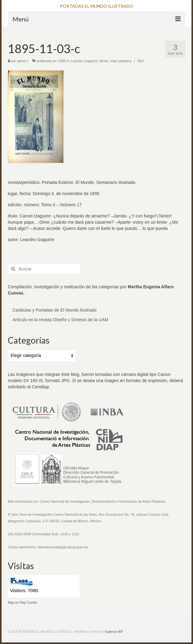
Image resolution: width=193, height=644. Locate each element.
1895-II (64, 61)
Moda (104, 61)
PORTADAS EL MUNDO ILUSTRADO (97, 6)
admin (22, 61)
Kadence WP (114, 632)
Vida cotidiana (121, 61)
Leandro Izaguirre (84, 61)
